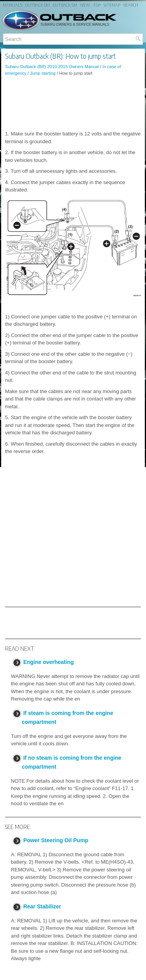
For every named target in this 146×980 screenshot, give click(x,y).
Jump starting (43, 73)
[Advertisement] (73, 103)
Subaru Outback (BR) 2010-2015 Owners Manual (52, 67)
